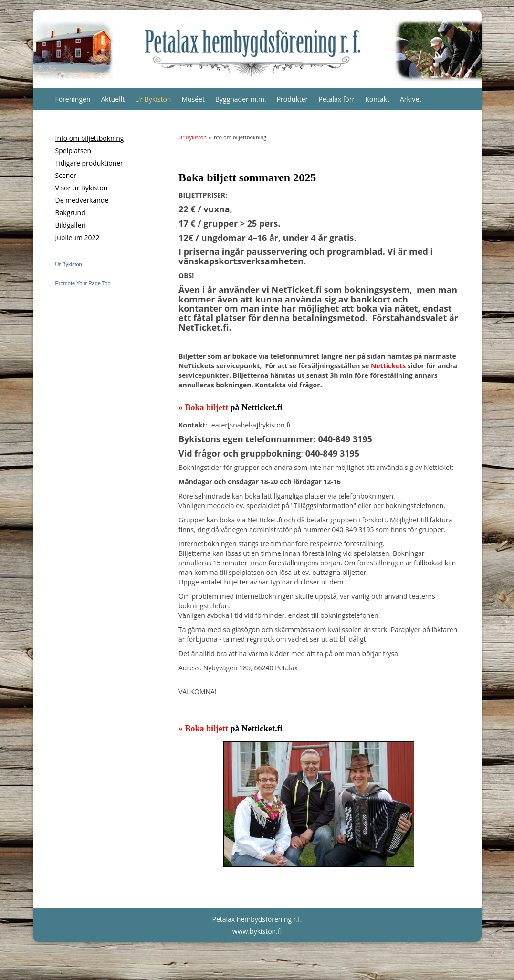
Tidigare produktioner (89, 163)
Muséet (193, 99)
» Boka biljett (205, 407)
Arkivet (411, 99)
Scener (66, 175)
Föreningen (73, 99)
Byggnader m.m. (241, 99)
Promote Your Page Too (83, 283)
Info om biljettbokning (90, 138)
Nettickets (388, 366)
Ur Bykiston (153, 99)
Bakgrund (70, 213)
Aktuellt (113, 99)
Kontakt (377, 99)
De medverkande (82, 200)
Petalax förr (336, 99)
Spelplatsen (73, 151)
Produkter (293, 99)
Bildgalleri (71, 225)
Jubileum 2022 (78, 237)
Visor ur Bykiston (82, 188)
